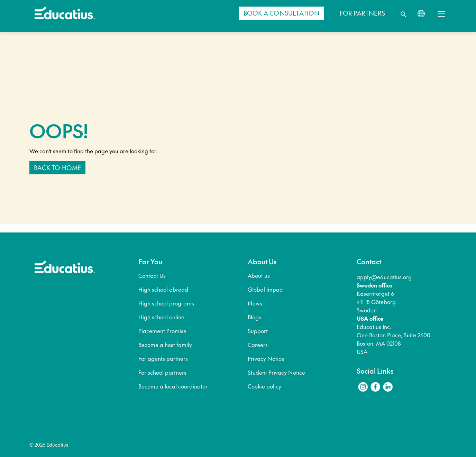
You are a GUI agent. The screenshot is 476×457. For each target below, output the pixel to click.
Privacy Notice (266, 358)
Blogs (254, 317)
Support (258, 331)
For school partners (162, 372)
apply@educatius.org (384, 277)
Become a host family (165, 345)
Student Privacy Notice (276, 372)
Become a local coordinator (173, 386)
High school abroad (163, 289)
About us (259, 275)
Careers (258, 345)
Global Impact (266, 289)
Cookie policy (264, 386)
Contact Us (152, 275)
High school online (161, 317)
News (255, 303)
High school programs (166, 303)
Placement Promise (162, 331)
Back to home (57, 168)
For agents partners (163, 358)
